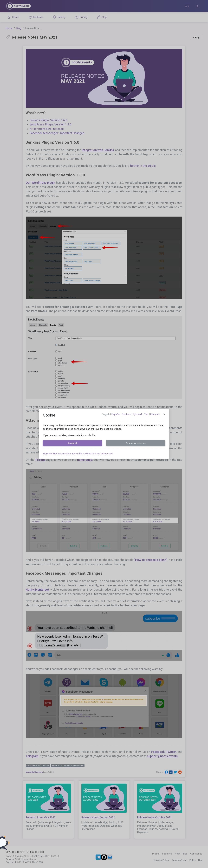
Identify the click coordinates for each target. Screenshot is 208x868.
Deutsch (127, 414)
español (116, 414)
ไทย (146, 414)
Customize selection (136, 443)
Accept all (72, 443)
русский (138, 414)
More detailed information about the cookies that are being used (78, 454)
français (155, 414)
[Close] (164, 414)
